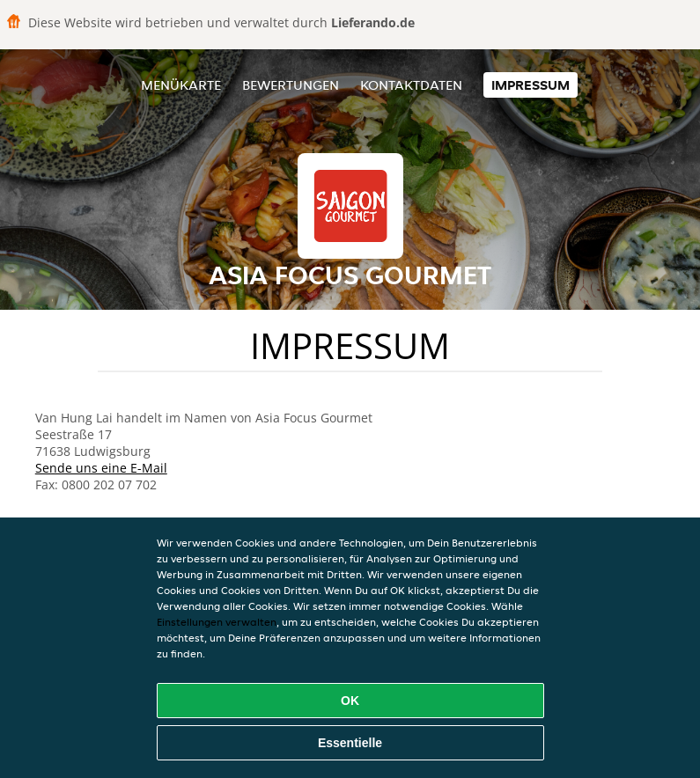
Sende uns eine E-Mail (101, 468)
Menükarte (181, 85)
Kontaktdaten (411, 85)
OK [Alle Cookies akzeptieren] (350, 701)
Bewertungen (291, 85)
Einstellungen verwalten (217, 622)
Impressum (531, 85)
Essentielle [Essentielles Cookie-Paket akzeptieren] (350, 743)
